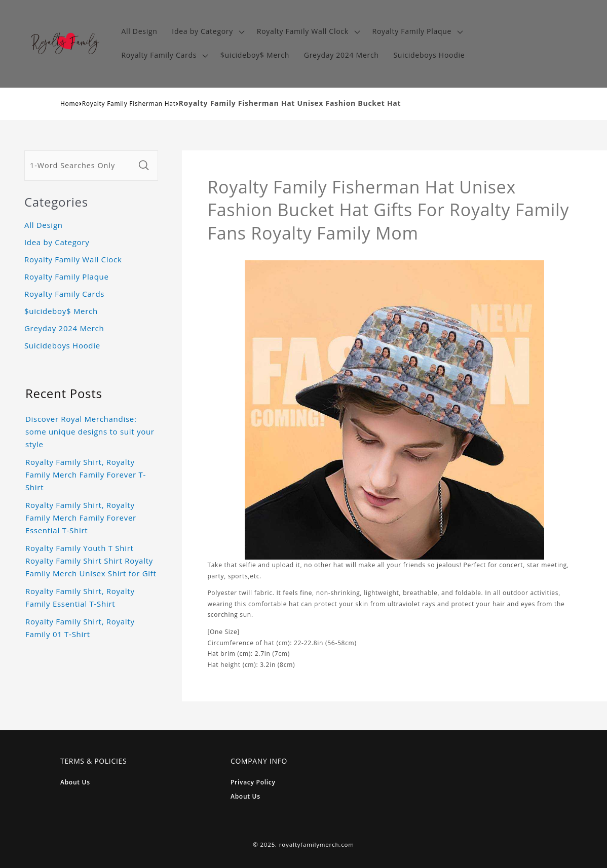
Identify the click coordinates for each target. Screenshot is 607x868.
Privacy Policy (253, 782)
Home (70, 104)
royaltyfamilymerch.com (317, 844)
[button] (207, 32)
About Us (75, 782)
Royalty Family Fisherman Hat (129, 104)
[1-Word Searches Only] (80, 166)
